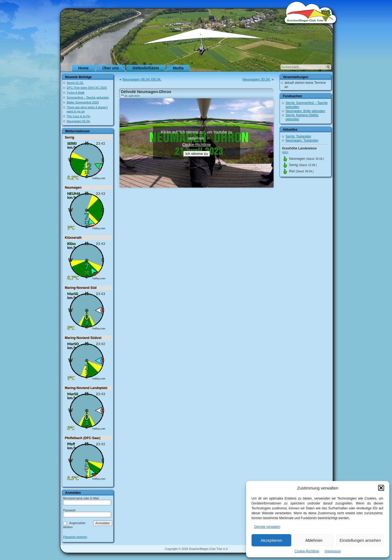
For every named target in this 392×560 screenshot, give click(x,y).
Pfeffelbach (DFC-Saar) (83, 438)
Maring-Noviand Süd (81, 288)
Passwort (69, 510)
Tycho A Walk (76, 93)
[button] (381, 488)
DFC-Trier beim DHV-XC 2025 (87, 88)
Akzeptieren (271, 540)
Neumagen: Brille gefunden (305, 111)
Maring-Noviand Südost (83, 338)
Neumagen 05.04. (79, 121)
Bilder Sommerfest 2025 (83, 102)
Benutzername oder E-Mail (81, 498)
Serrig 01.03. (75, 83)
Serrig (70, 137)
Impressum (333, 551)
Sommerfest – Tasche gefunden (88, 97)
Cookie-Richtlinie (307, 551)
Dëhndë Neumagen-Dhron (146, 92)
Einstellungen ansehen (360, 540)
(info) (285, 152)
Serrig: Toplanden (298, 136)
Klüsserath (73, 238)
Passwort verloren (75, 537)
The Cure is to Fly (79, 116)
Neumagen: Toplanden (302, 140)
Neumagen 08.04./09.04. (142, 79)
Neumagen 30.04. (257, 79)
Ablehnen (314, 540)
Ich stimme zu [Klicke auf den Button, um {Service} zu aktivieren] (197, 154)
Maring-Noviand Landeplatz (86, 388)
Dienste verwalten (267, 527)
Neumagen (73, 188)
